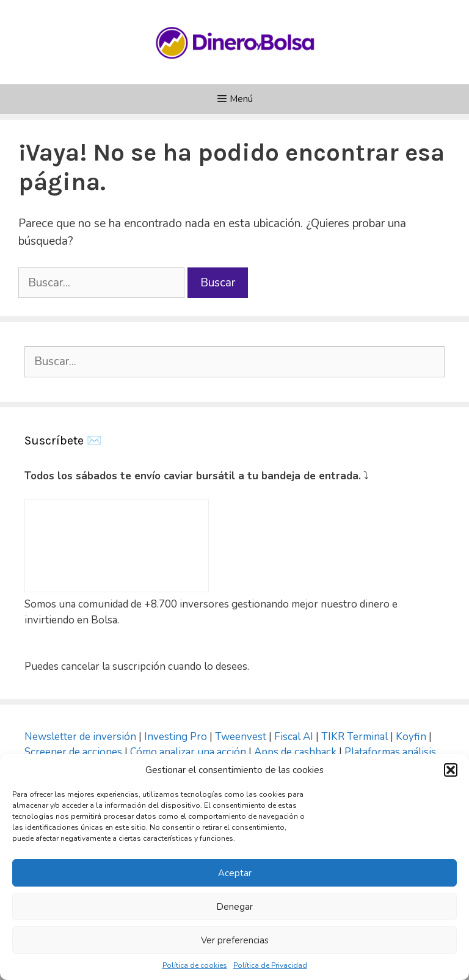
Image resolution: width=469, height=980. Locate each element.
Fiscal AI (295, 737)
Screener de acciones (73, 752)
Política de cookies (195, 965)
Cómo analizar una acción (188, 752)
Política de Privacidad (270, 965)
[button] (451, 770)
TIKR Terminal (354, 737)
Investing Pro (176, 737)
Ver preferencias (235, 940)
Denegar (234, 907)
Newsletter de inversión (80, 737)
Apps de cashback (295, 752)
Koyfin (411, 737)
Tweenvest (242, 737)
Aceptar (235, 873)
